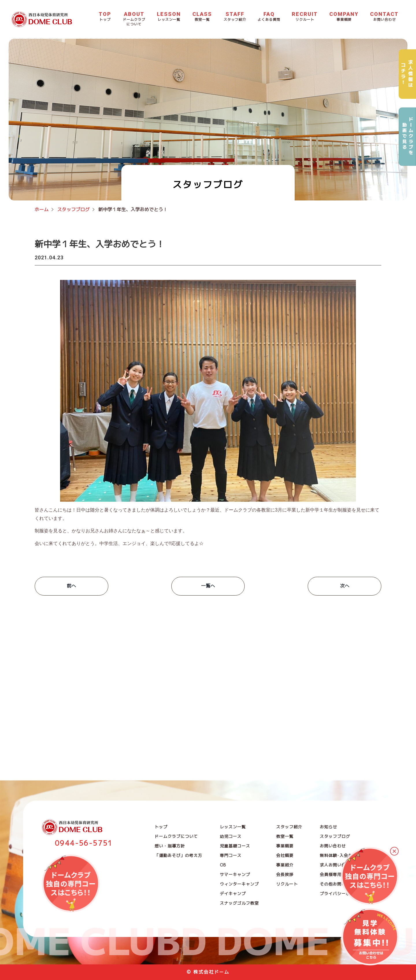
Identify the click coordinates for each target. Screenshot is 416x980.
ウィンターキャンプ (239, 884)
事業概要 (285, 846)
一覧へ (208, 586)
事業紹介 (285, 865)
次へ (345, 586)
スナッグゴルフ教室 (239, 903)
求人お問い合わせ (337, 865)
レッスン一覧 (233, 827)
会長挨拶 (285, 874)
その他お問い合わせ (339, 884)
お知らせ (328, 827)
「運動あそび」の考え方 (178, 855)
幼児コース (231, 836)
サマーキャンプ (235, 874)
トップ (161, 827)
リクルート (287, 884)
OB (223, 865)
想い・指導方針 (170, 846)
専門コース (231, 855)
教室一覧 (285, 836)
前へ (71, 586)
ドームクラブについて (176, 836)
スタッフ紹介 (289, 827)
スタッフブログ (335, 836)
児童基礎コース (235, 846)
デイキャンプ (233, 893)
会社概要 (285, 855)
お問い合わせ (333, 846)
